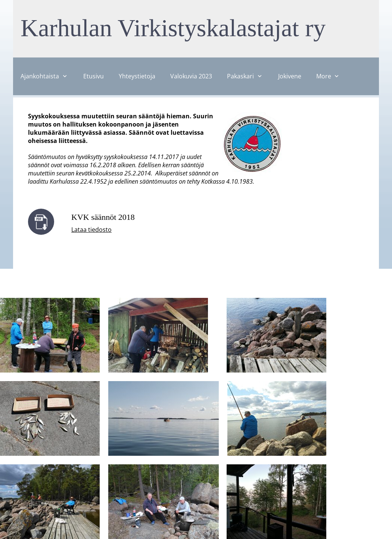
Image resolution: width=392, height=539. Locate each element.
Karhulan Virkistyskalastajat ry (173, 28)
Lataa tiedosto (91, 230)
